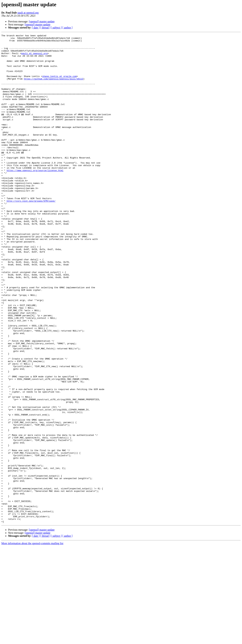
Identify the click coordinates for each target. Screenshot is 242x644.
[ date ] (36, 28)
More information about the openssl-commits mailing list (32, 641)
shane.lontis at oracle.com (59, 85)
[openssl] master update (42, 21)
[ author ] (68, 28)
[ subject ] (56, 28)
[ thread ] (45, 28)
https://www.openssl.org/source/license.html (35, 198)
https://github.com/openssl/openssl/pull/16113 (54, 88)
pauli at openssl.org (28, 13)
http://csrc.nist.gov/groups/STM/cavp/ (31, 234)
